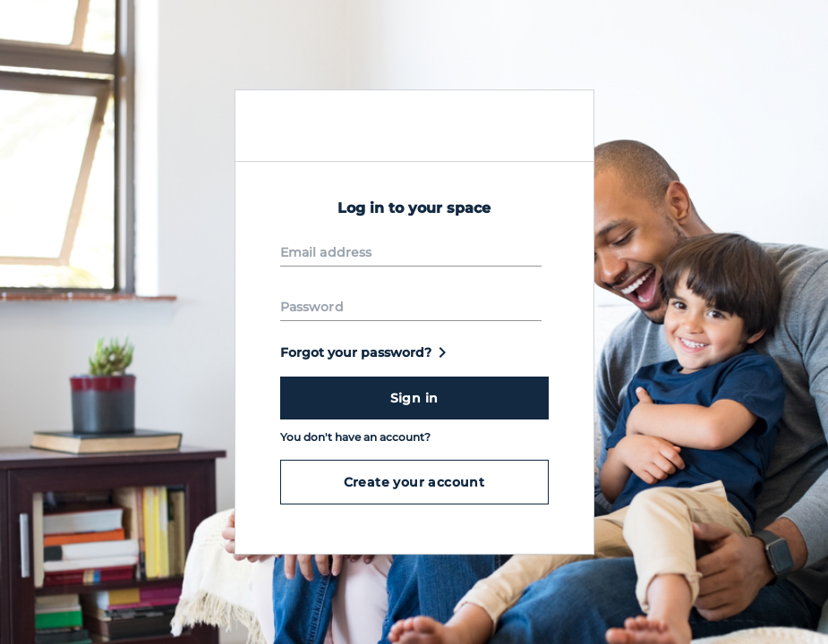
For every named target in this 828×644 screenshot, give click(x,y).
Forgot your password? (367, 352)
